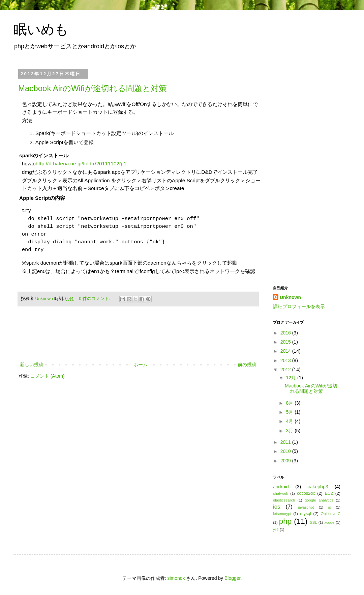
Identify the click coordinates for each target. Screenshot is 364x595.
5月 (290, 412)
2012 (286, 370)
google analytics (319, 500)
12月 (291, 378)
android (281, 487)
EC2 (329, 493)
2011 (286, 442)
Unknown (45, 299)
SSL (313, 522)
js (330, 507)
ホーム (141, 364)
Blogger (232, 578)
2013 (286, 360)
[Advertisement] (138, 342)
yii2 (276, 530)
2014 (286, 351)
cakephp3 (318, 487)
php (285, 521)
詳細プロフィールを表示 (299, 306)
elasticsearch (284, 500)
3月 (290, 431)
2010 (286, 451)
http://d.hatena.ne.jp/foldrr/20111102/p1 (81, 164)
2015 (286, 342)
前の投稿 (247, 364)
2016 (286, 333)
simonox (176, 578)
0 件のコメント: (95, 299)
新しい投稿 (32, 364)
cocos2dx (306, 493)
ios (277, 507)
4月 (290, 421)
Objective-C (331, 514)
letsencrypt (282, 514)
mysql (306, 514)
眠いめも (41, 29)
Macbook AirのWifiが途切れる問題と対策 (93, 88)
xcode (329, 522)
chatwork (281, 493)
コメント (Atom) (48, 376)
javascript (306, 507)
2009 (286, 461)
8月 (290, 403)
